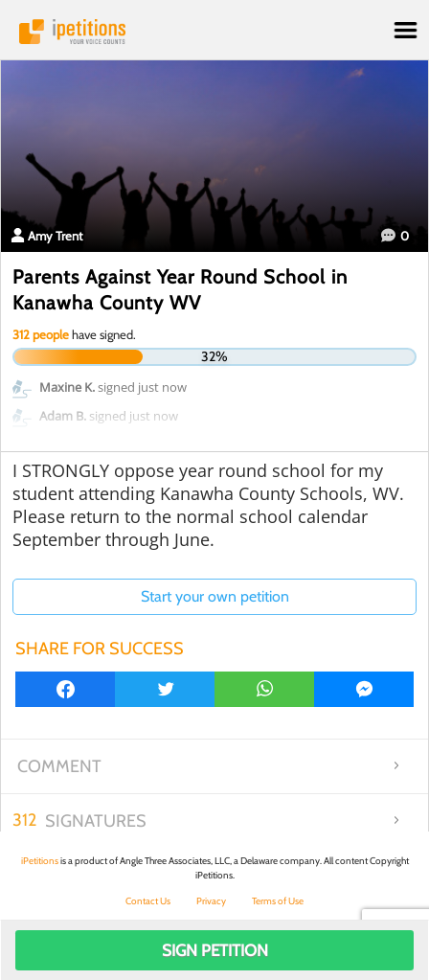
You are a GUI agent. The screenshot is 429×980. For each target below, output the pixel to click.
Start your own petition (215, 596)
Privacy (211, 901)
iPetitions (214, 32)
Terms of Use (278, 901)
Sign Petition (215, 950)
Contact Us (148, 901)
